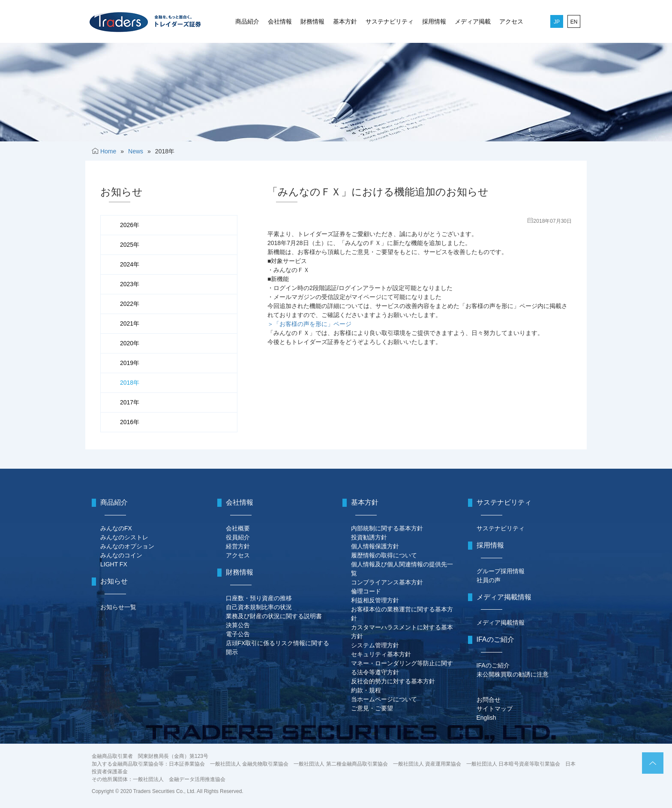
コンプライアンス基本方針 (387, 582)
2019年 (130, 363)
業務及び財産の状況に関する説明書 (274, 616)
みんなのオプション (127, 546)
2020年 (130, 343)
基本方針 (345, 21)
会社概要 (238, 528)
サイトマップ (495, 709)
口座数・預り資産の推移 (259, 598)
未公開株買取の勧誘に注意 (513, 674)
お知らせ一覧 (118, 607)
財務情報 (312, 21)
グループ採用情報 (501, 571)
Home (108, 151)
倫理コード (366, 591)
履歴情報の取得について (384, 555)
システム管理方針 (375, 645)
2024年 (130, 264)
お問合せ (489, 700)
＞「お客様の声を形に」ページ (309, 324)
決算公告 (238, 625)
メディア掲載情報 (501, 622)
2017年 (130, 402)
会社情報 (280, 21)
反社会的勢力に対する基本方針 (393, 681)
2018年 (130, 383)
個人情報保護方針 (375, 546)
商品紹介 (247, 21)
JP (557, 22)
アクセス (511, 21)
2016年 (130, 422)
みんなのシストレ (124, 537)
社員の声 (489, 580)
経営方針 (238, 546)
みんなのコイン (121, 555)
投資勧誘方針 (369, 537)
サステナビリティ (390, 21)
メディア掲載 (473, 21)
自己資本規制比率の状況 (259, 607)
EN (574, 22)
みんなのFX (116, 528)
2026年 (130, 225)
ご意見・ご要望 (372, 708)
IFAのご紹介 (493, 665)
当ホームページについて (384, 699)
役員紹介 (238, 537)
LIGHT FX (114, 564)
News (136, 151)
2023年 (130, 284)
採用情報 (434, 21)
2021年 (130, 323)
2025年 (130, 245)
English (486, 718)
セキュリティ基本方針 (381, 654)
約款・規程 (366, 690)
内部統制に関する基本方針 (387, 528)
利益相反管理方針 (375, 600)
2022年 (130, 304)
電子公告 (238, 634)
